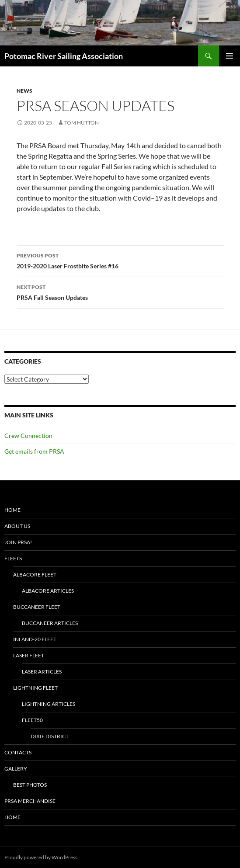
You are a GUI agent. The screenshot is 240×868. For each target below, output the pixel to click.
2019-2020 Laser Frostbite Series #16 (120, 260)
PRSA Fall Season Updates (120, 292)
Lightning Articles (49, 704)
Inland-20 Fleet (35, 639)
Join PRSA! (18, 542)
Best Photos (30, 785)
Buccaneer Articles (50, 623)
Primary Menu (230, 56)
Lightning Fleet (35, 688)
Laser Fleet (29, 655)
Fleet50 (32, 720)
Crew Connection (28, 436)
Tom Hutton (82, 123)
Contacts (18, 752)
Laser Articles (42, 672)
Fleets (13, 558)
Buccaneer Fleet (37, 607)
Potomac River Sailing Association (64, 56)
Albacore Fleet (35, 575)
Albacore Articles (48, 591)
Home (12, 510)
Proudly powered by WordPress (41, 857)
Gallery (16, 769)
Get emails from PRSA (34, 451)
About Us (17, 526)
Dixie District (50, 736)
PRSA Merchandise (30, 801)
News (24, 91)
